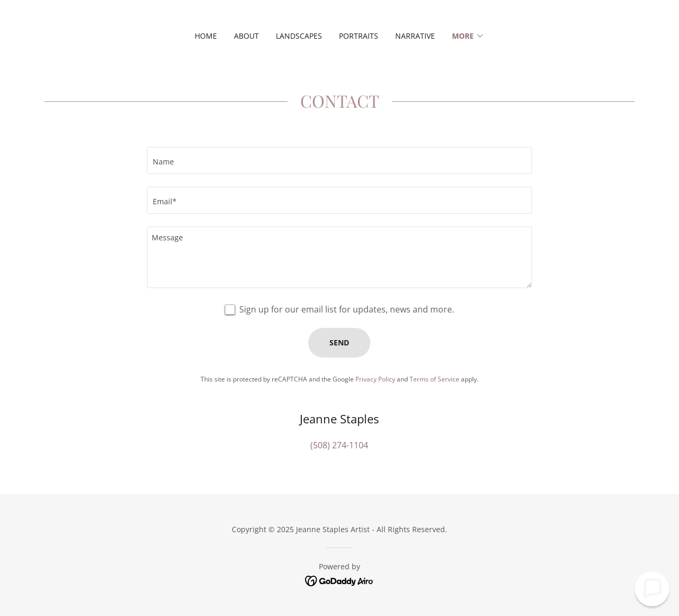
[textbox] (339, 160)
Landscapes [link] (299, 36)
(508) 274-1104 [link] (339, 445)
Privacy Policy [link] (375, 379)
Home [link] (206, 36)
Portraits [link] (359, 36)
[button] (468, 36)
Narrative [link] (415, 36)
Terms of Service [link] (434, 379)
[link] (340, 580)
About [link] (246, 36)
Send (339, 342)
